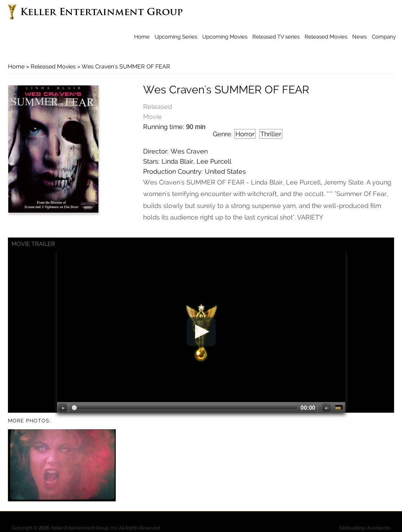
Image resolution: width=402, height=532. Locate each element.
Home (142, 37)
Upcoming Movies (225, 37)
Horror (245, 134)
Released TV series (276, 37)
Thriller (271, 134)
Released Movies (326, 37)
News (359, 37)
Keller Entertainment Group (101, 13)
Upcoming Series (176, 37)
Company (384, 37)
